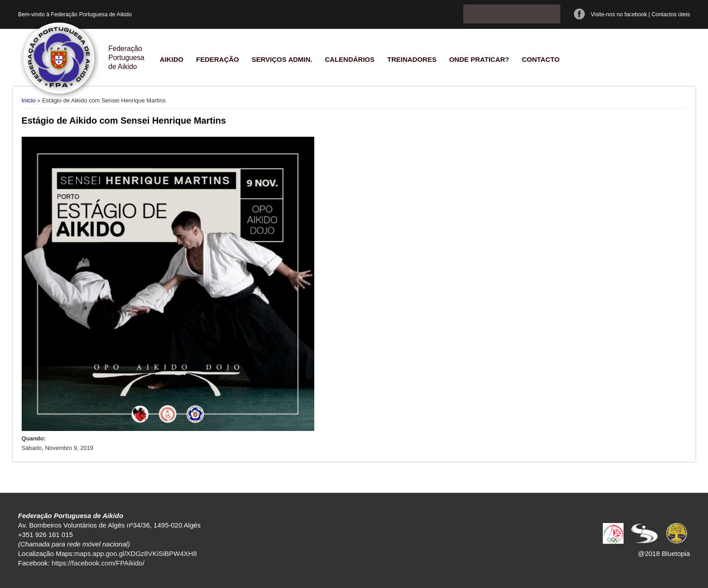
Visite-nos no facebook (619, 14)
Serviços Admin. (282, 59)
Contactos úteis (671, 14)
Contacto (541, 59)
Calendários (349, 59)
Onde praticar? (479, 59)
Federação (217, 59)
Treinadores (412, 59)
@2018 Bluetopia (664, 553)
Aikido (172, 59)
